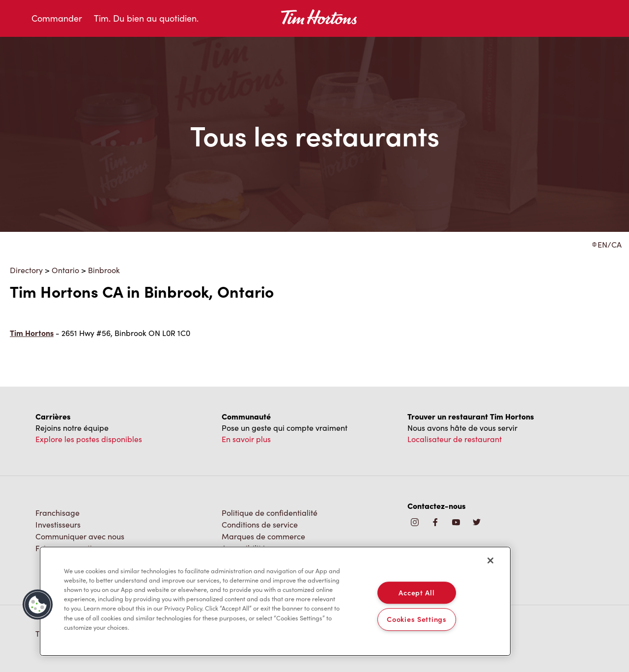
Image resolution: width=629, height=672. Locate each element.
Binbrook (104, 270)
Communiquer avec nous (80, 536)
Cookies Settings (417, 619)
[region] (275, 601)
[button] (38, 605)
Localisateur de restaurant (455, 439)
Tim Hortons (32, 333)
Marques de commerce (263, 536)
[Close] (490, 560)
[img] (477, 523)
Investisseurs (58, 524)
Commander (57, 18)
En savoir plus (246, 439)
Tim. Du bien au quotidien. (146, 18)
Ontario (65, 270)
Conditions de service (260, 524)
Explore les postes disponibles (89, 439)
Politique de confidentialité (270, 513)
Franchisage (57, 513)
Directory (26, 270)
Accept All (416, 592)
